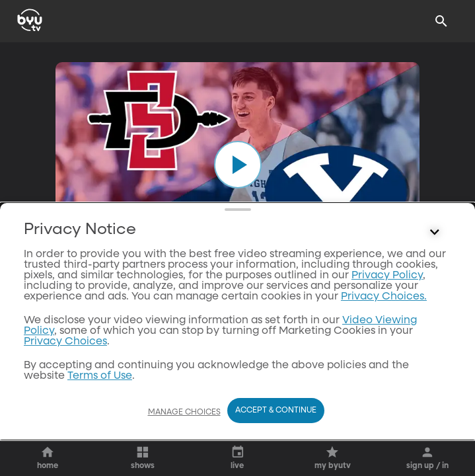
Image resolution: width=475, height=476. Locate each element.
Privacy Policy (387, 334)
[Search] (441, 21)
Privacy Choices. (384, 355)
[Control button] (435, 291)
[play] (238, 165)
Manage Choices (184, 413)
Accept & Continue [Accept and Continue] (276, 411)
